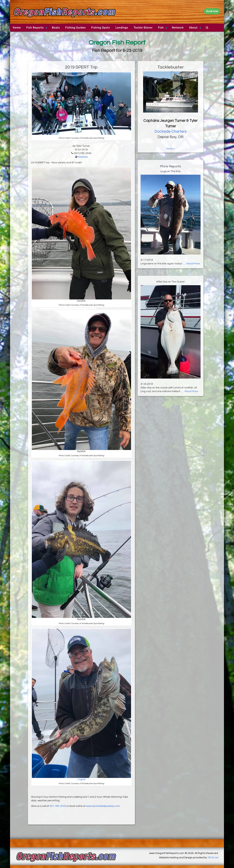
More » (170, 149)
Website (83, 157)
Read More (193, 264)
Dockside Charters (170, 131)
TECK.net (213, 858)
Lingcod (81, 779)
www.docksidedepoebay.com (103, 806)
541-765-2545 (58, 806)
